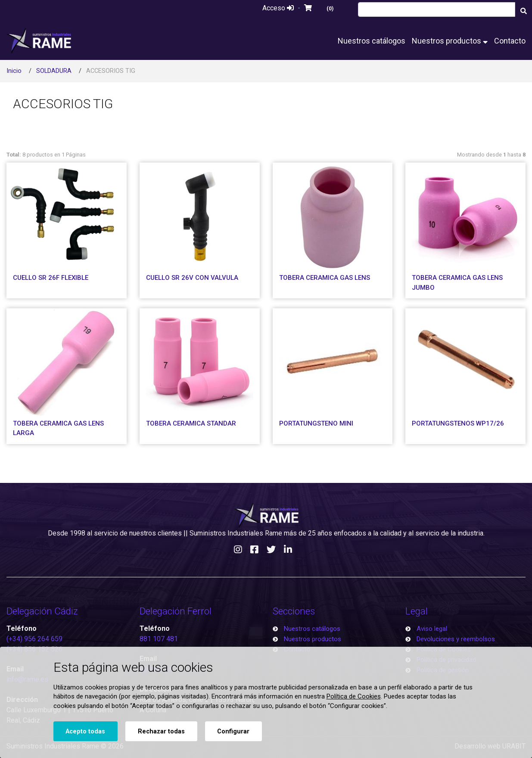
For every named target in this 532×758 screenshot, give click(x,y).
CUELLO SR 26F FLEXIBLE (51, 278)
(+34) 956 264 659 (34, 639)
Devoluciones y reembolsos (456, 639)
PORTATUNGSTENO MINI (316, 423)
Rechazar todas (161, 731)
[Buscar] (523, 11)
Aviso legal (432, 629)
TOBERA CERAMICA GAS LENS (325, 278)
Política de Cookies (354, 696)
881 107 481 (159, 639)
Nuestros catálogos (372, 41)
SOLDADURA (54, 71)
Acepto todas (85, 731)
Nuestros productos (450, 41)
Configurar (233, 731)
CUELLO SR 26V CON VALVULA (192, 278)
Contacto (510, 41)
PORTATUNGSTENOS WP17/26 (458, 423)
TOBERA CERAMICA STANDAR (191, 423)
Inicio (14, 71)
